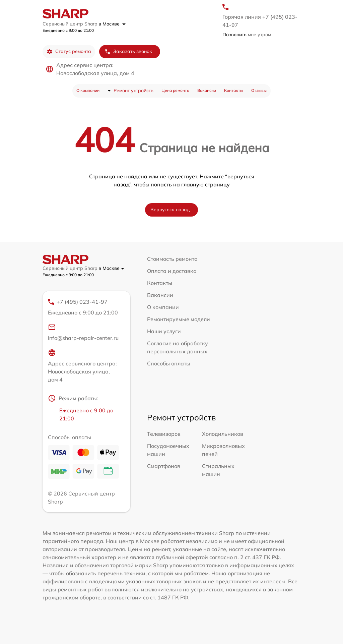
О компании (88, 90)
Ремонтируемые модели (179, 319)
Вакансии (207, 90)
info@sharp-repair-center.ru (83, 332)
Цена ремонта (175, 90)
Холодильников (223, 434)
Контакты (234, 90)
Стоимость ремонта (172, 259)
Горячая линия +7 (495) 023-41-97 (260, 21)
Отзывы (259, 90)
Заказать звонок (128, 51)
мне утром (247, 35)
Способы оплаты (169, 363)
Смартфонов (164, 466)
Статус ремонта (69, 51)
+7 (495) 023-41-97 (83, 307)
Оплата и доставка (172, 271)
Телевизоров (164, 434)
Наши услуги (164, 331)
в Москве (112, 24)
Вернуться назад (170, 210)
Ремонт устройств (133, 91)
